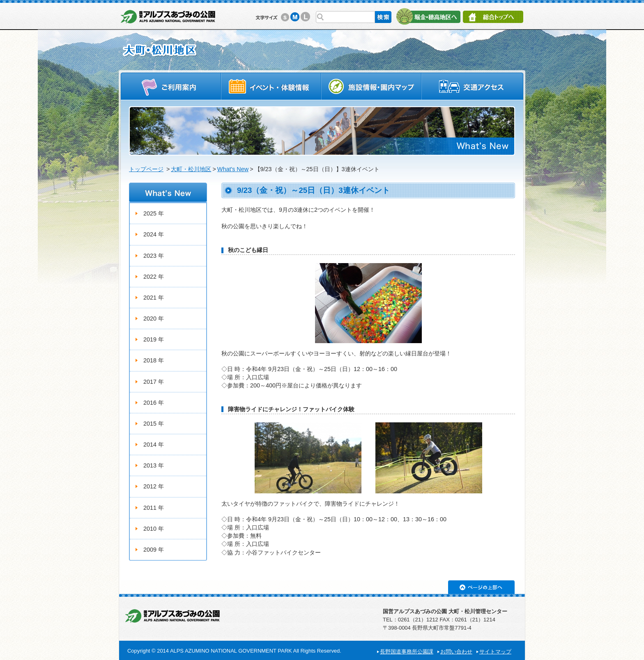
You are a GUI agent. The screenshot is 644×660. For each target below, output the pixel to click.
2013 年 (154, 465)
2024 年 (154, 234)
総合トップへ (493, 17)
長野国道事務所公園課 (407, 652)
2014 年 (154, 445)
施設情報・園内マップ (371, 86)
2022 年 (154, 277)
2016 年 (154, 403)
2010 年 (154, 529)
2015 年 (154, 424)
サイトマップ (495, 652)
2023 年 (154, 256)
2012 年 (154, 486)
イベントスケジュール (271, 86)
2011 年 (154, 508)
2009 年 (154, 550)
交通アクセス (473, 86)
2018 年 (154, 360)
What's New (233, 169)
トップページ (146, 169)
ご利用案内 (171, 86)
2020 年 (154, 319)
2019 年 (154, 339)
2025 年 (154, 213)
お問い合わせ (456, 652)
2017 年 (154, 382)
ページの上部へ (481, 587)
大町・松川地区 (191, 169)
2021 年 (154, 298)
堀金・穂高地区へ (428, 16)
